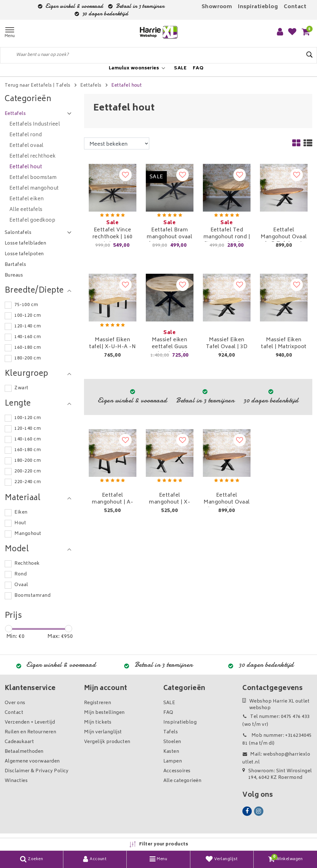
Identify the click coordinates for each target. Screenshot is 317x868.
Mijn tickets (98, 722)
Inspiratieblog (258, 7)
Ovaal (21, 585)
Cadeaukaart (19, 742)
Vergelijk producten (107, 742)
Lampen (173, 761)
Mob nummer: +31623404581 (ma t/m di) (277, 740)
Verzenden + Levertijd (30, 722)
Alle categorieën (182, 781)
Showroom (217, 7)
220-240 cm (28, 482)
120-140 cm (28, 326)
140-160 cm (28, 337)
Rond (21, 574)
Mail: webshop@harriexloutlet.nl (276, 758)
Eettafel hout (127, 86)
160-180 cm (28, 348)
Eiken (21, 512)
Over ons (15, 703)
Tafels (63, 86)
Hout (20, 523)
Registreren (98, 703)
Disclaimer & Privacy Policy (37, 771)
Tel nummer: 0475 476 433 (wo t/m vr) (276, 721)
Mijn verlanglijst (103, 732)
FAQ (168, 713)
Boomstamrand (32, 596)
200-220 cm (28, 471)
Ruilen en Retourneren (30, 732)
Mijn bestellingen (104, 713)
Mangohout (28, 534)
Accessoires (177, 771)
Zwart (21, 388)
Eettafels (91, 86)
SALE (169, 703)
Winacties (16, 781)
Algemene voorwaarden (32, 761)
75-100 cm (26, 305)
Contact (295, 7)
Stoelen (172, 742)
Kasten (171, 752)
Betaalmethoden (24, 752)
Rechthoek (27, 564)
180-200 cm (28, 358)
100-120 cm (28, 316)
